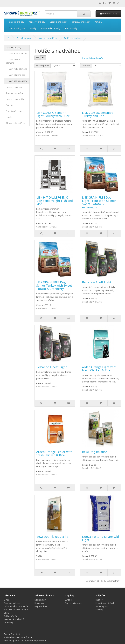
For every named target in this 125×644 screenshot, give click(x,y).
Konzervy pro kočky (81, 22)
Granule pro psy (16, 22)
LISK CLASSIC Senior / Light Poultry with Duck (53, 114)
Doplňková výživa (17, 28)
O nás (7, 600)
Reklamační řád (11, 616)
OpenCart (15, 634)
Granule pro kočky (58, 22)
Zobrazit (86, 66)
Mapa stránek (41, 606)
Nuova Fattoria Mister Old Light (100, 538)
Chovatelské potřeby (51, 28)
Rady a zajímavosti (73, 603)
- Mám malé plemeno (17, 54)
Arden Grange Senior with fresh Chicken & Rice (54, 453)
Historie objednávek (105, 603)
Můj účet (99, 600)
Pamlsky (98, 22)
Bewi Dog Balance (94, 452)
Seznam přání (102, 606)
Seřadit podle (43, 66)
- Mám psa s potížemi (17, 81)
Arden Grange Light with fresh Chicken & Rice (99, 369)
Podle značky (71, 28)
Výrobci (68, 600)
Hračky (33, 28)
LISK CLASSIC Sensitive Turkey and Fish (98, 114)
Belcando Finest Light (52, 367)
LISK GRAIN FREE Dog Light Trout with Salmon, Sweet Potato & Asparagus (100, 202)
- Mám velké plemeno (17, 69)
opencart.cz (17, 641)
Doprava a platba (12, 603)
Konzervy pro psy (37, 22)
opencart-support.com (36, 641)
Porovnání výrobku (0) (92, 58)
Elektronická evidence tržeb (17, 606)
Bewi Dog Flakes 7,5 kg (52, 537)
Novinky (99, 610)
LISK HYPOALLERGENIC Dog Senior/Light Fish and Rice (55, 201)
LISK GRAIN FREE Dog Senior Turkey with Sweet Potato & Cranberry (54, 285)
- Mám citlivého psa (16, 75)
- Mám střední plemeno (13, 61)
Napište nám (40, 600)
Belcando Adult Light (97, 282)
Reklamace (39, 603)
